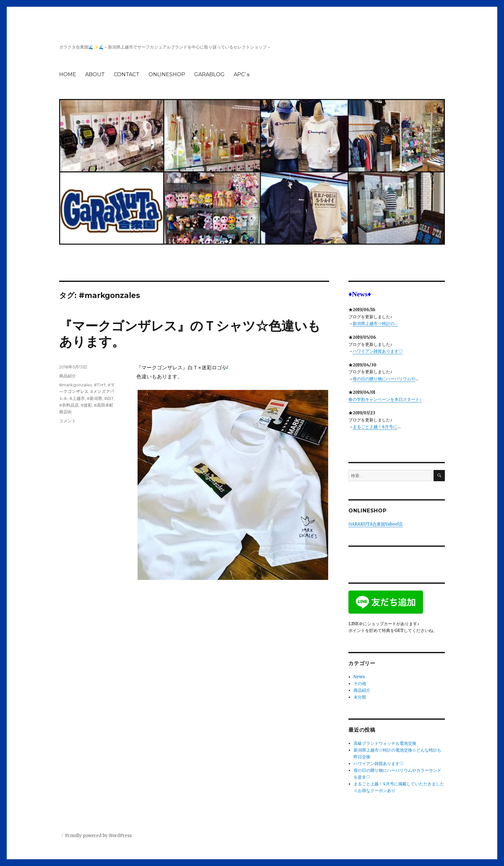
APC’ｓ (242, 74)
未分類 (360, 697)
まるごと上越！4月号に (375, 427)
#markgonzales (76, 385)
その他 (360, 684)
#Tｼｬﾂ (100, 385)
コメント (67, 421)
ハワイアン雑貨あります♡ (378, 351)
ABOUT (95, 74)
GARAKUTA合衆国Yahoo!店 (376, 524)
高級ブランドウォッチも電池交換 (385, 743)
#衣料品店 (69, 405)
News (359, 677)
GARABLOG (209, 74)
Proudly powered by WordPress (98, 836)
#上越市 (77, 398)
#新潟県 (94, 398)
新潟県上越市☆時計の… (375, 324)
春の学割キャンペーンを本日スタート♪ (385, 399)
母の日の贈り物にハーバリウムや (384, 379)
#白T (109, 398)
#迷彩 (86, 405)
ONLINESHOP (167, 74)
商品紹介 (67, 376)
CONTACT (127, 74)
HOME (68, 74)
